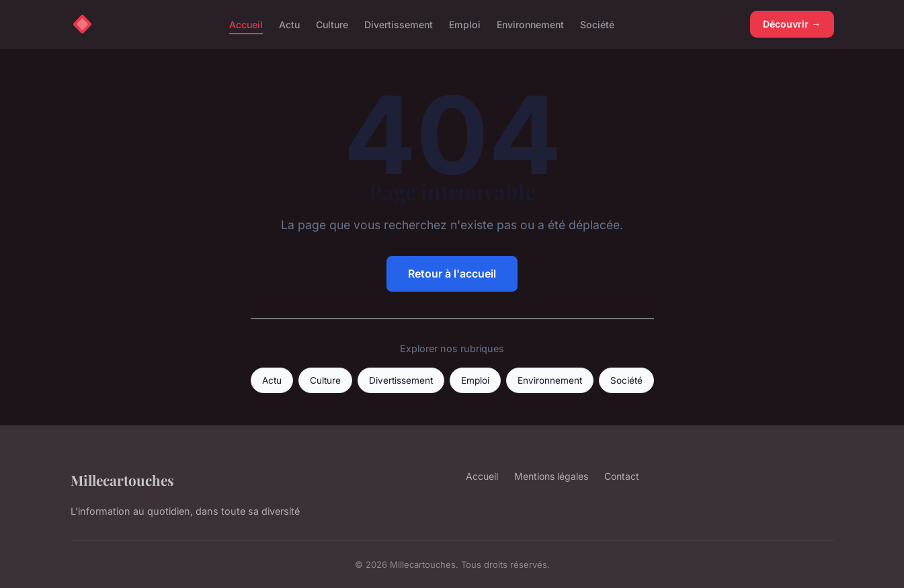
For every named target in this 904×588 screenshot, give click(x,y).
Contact (622, 476)
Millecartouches (122, 480)
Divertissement (399, 24)
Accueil (246, 24)
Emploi (465, 24)
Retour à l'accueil (452, 274)
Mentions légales (551, 476)
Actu (289, 24)
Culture (332, 24)
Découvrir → (792, 24)
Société (597, 24)
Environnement (530, 24)
